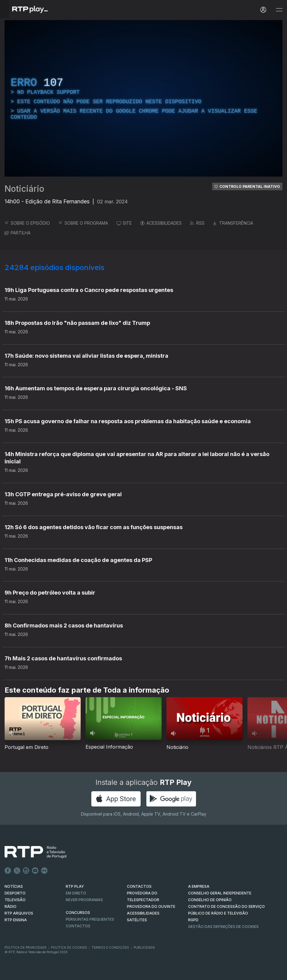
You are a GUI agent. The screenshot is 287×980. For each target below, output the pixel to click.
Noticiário (24, 189)
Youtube (35, 871)
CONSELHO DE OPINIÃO (210, 900)
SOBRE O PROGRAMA (83, 223)
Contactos (78, 926)
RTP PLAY (75, 886)
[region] (143, 98)
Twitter (17, 871)
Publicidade (144, 947)
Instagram (26, 871)
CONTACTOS (139, 886)
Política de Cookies (69, 947)
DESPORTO (15, 893)
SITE (124, 223)
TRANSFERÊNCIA (233, 223)
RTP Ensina (16, 920)
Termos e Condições (110, 947)
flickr (44, 871)
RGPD (193, 920)
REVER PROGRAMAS (84, 900)
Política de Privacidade (26, 947)
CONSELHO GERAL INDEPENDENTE (220, 893)
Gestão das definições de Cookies (223, 927)
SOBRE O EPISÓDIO (27, 223)
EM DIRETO (76, 893)
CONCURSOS (78, 913)
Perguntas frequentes (90, 919)
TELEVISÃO (15, 900)
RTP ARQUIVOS (19, 913)
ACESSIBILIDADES (161, 223)
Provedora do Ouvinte (151, 906)
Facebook (8, 871)
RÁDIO (10, 906)
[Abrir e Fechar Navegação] (279, 10)
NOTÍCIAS (14, 886)
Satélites (137, 920)
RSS (197, 223)
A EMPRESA (199, 886)
